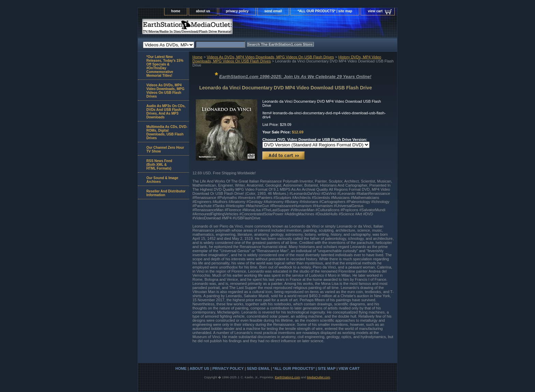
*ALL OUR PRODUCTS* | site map (325, 11)
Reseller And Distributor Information (166, 193)
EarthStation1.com (287, 377)
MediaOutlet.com (319, 377)
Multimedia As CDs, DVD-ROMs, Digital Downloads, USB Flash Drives (167, 132)
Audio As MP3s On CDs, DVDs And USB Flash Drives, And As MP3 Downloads (166, 112)
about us (203, 11)
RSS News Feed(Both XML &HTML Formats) (159, 165)
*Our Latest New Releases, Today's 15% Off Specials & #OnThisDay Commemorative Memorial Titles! (165, 66)
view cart (375, 11)
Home (197, 57)
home (176, 11)
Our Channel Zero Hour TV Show (165, 149)
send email (273, 11)
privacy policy (237, 11)
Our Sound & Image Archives (162, 180)
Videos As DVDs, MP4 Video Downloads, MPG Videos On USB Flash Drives (270, 57)
